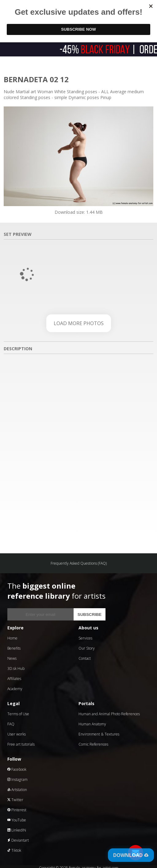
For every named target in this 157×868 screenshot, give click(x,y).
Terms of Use (18, 714)
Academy (15, 689)
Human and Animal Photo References (109, 714)
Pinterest (17, 810)
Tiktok (14, 850)
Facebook (17, 769)
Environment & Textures (99, 734)
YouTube (17, 820)
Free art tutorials (21, 744)
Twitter (15, 800)
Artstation (17, 790)
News (12, 658)
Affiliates (14, 679)
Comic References (93, 744)
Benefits (14, 648)
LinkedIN (17, 830)
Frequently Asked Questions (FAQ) (79, 563)
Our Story (87, 648)
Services (85, 638)
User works (17, 734)
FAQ (11, 724)
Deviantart (18, 840)
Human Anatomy (92, 724)
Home (12, 638)
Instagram (17, 780)
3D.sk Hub (16, 668)
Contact (85, 658)
